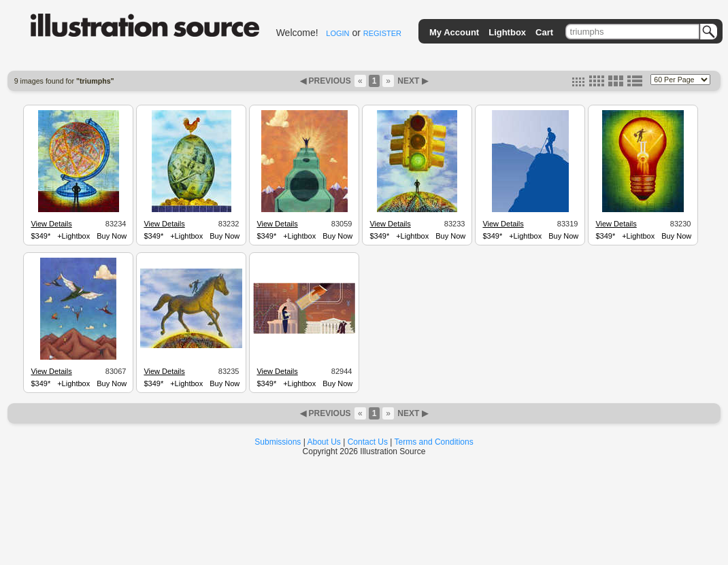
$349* (40, 236)
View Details (51, 224)
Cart (544, 32)
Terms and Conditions (434, 442)
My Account (454, 32)
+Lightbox (73, 236)
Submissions (278, 442)
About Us (324, 442)
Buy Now (112, 236)
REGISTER (382, 33)
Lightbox (507, 32)
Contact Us (368, 442)
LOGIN (337, 33)
